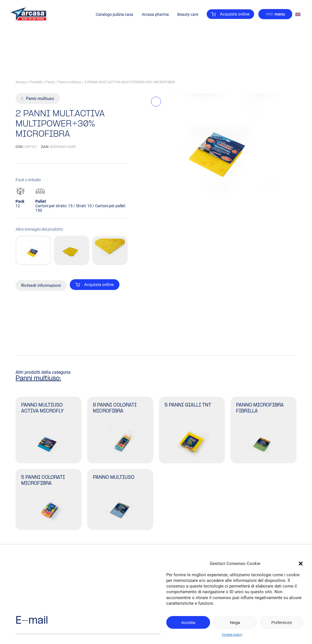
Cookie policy (232, 635)
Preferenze (282, 622)
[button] (301, 564)
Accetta (188, 622)
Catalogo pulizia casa (114, 14)
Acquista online (230, 14)
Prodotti (36, 82)
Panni (50, 82)
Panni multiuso (69, 82)
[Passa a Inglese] (298, 14)
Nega (235, 622)
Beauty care (188, 14)
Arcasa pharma (155, 14)
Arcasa (21, 82)
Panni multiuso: (38, 379)
